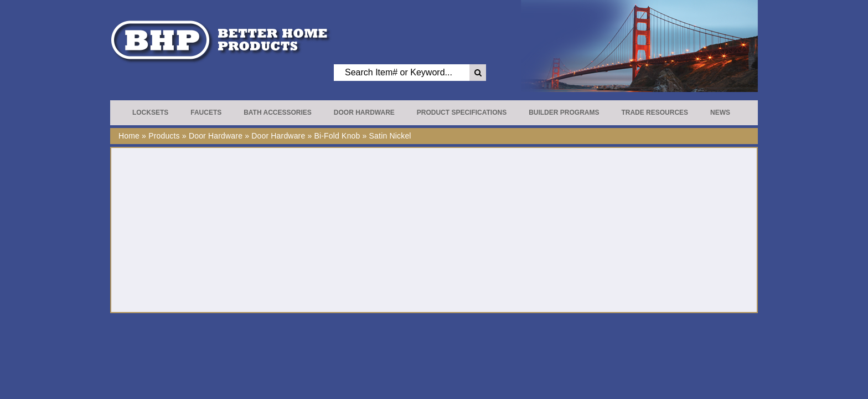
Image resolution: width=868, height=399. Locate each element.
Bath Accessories (278, 112)
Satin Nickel (390, 136)
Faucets (206, 112)
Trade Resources (655, 112)
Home (129, 136)
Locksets (150, 112)
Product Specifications (462, 112)
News (720, 112)
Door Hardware (364, 112)
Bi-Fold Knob (337, 136)
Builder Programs (564, 112)
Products (164, 136)
